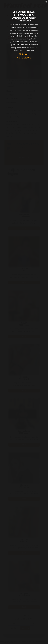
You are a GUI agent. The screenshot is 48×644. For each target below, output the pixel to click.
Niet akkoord (24, 58)
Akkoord (24, 54)
